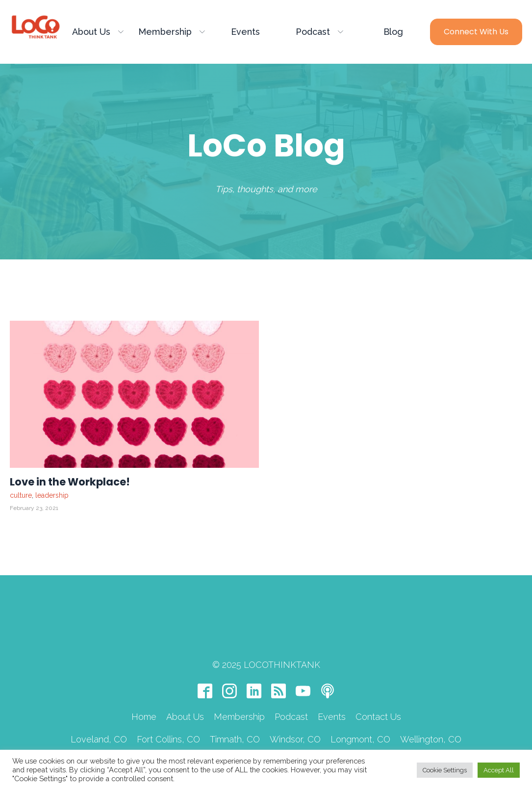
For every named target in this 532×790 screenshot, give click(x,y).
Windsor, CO (295, 705)
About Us (98, 32)
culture (21, 495)
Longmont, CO (360, 705)
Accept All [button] (499, 770)
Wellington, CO (431, 705)
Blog (393, 32)
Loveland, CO (99, 705)
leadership (52, 495)
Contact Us (378, 682)
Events (245, 32)
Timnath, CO (235, 705)
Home (144, 682)
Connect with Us (476, 32)
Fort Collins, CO (168, 705)
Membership (172, 32)
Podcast (319, 32)
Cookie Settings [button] (445, 770)
